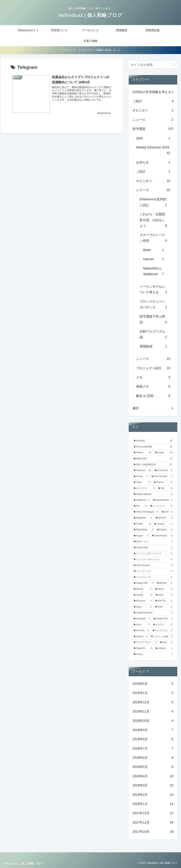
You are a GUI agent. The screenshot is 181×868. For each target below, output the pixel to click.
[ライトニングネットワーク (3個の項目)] (153, 554)
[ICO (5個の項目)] (140, 506)
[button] (174, 65)
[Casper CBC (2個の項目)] (143, 583)
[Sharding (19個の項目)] (153, 441)
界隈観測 (153, 346)
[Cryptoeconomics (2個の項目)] (153, 613)
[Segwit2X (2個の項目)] (143, 648)
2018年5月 (153, 767)
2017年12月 (153, 813)
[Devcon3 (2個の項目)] (141, 631)
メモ (153, 377)
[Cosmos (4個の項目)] (163, 524)
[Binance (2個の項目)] (164, 583)
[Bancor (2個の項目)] (164, 589)
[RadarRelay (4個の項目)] (143, 530)
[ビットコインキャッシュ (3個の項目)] (153, 559)
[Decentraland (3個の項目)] (162, 536)
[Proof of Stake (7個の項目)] (162, 477)
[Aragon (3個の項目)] (141, 536)
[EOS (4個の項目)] (167, 512)
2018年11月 (153, 711)
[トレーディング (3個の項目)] (153, 571)
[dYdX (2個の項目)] (164, 595)
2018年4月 (153, 776)
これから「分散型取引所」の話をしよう (153, 221)
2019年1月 (153, 693)
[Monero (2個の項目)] (141, 637)
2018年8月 (153, 739)
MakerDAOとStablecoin (153, 272)
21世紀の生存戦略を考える (153, 92)
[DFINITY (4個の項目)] (164, 518)
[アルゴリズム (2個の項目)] (162, 631)
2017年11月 (153, 822)
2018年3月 (153, 785)
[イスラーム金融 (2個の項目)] (162, 637)
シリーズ (153, 190)
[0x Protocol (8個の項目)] (164, 471)
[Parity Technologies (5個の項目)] (146, 512)
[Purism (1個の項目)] (153, 654)
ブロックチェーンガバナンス (153, 305)
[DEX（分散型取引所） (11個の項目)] (153, 465)
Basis (153, 250)
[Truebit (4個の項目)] (142, 524)
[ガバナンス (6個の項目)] (144, 488)
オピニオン (153, 110)
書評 (153, 408)
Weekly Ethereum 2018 (153, 151)
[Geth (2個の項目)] (164, 607)
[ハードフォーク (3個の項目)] (153, 577)
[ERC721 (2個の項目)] (164, 601)
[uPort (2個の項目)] (142, 625)
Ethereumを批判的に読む (153, 203)
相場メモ (153, 387)
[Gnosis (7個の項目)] (141, 477)
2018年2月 (153, 795)
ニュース (153, 120)
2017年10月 (153, 832)
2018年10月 (153, 721)
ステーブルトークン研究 (153, 238)
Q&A (153, 138)
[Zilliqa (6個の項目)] (142, 482)
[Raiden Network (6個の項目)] (153, 494)
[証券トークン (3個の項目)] (153, 542)
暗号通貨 (153, 129)
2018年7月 (153, 749)
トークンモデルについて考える (153, 290)
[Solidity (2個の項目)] (143, 595)
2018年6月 (153, 758)
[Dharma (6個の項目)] (163, 482)
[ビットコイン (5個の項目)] (161, 506)
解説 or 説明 (153, 396)
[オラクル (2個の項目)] (163, 625)
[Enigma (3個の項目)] (165, 530)
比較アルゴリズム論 (153, 335)
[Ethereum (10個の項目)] (142, 471)
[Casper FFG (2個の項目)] (163, 619)
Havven (153, 259)
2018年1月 (153, 804)
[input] (153, 65)
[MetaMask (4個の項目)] (143, 518)
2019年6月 (153, 684)
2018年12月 (153, 702)
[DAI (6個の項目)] (165, 488)
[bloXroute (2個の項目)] (143, 601)
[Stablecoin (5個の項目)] (142, 500)
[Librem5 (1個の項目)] (164, 648)
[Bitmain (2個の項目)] (142, 589)
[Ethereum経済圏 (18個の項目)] (153, 447)
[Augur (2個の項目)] (143, 607)
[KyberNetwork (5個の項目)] (163, 500)
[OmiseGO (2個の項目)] (142, 619)
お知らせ (153, 162)
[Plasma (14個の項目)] (142, 453)
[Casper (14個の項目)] (164, 453)
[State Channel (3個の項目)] (153, 565)
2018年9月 (153, 730)
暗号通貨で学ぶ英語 (153, 320)
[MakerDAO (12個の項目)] (153, 459)
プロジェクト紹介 (153, 368)
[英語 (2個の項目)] (166, 642)
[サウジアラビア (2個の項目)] (145, 642)
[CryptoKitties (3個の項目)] (153, 548)
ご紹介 (153, 101)
